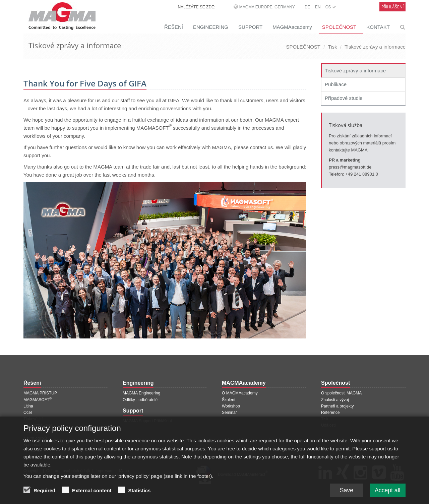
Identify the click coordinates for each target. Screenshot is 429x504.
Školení (229, 400)
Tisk (333, 47)
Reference (330, 413)
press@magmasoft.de (350, 167)
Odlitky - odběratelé (140, 400)
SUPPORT (250, 27)
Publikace (336, 84)
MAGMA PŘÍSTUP (40, 393)
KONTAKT (378, 27)
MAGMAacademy (292, 27)
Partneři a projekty (337, 406)
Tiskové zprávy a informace (375, 47)
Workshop (231, 406)
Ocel (28, 413)
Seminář (229, 413)
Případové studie (344, 98)
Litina (28, 406)
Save (345, 492)
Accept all (387, 492)
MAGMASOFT (38, 400)
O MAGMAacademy (240, 393)
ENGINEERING (211, 27)
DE (308, 7)
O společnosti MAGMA (341, 393)
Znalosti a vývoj (335, 400)
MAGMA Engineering (141, 393)
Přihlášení (392, 7)
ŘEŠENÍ (174, 27)
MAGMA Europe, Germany (267, 7)
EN (318, 7)
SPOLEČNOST (339, 27)
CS (331, 7)
